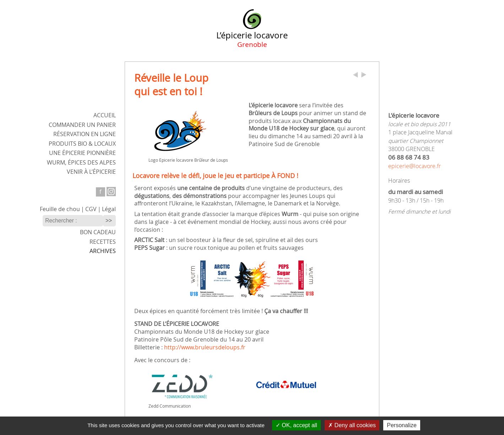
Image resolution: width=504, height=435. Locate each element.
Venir (91, 172)
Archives (103, 251)
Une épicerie (82, 153)
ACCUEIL (105, 115)
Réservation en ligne (85, 134)
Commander (82, 125)
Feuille (60, 209)
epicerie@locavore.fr (414, 166)
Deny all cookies (352, 425)
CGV (91, 209)
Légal (109, 209)
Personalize (402, 425)
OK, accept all (296, 425)
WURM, (81, 163)
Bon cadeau (98, 232)
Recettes (103, 242)
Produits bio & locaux (82, 144)
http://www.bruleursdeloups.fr (205, 347)
